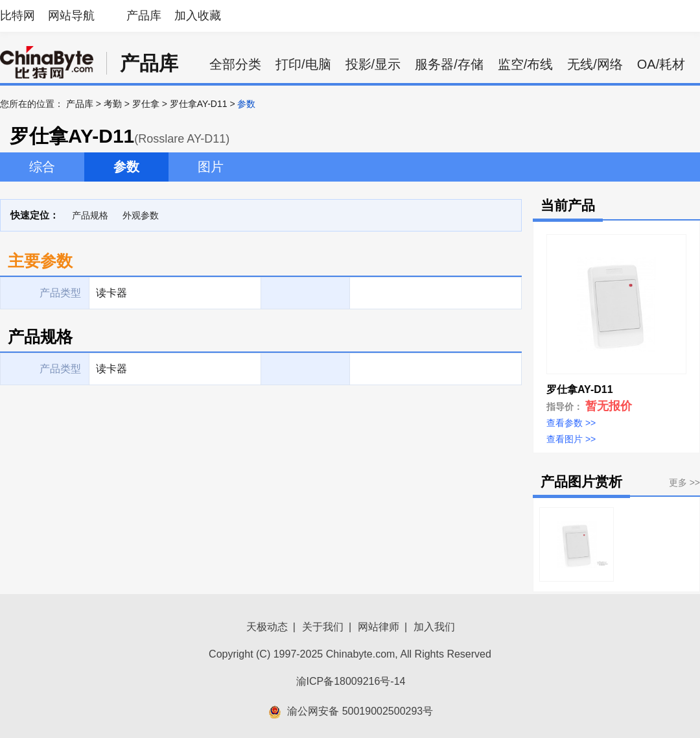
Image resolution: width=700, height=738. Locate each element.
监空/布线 (526, 64)
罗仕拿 (146, 104)
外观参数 (141, 215)
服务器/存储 (449, 64)
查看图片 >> (571, 439)
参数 (126, 167)
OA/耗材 (661, 64)
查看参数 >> (571, 423)
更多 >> (684, 482)
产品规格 (90, 215)
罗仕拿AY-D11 (199, 104)
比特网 (17, 16)
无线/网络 (595, 64)
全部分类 (235, 64)
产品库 (144, 16)
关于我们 (323, 627)
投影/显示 (373, 64)
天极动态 (267, 627)
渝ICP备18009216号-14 (351, 681)
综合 (42, 167)
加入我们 (434, 627)
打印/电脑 (303, 64)
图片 (211, 167)
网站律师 (379, 627)
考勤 (113, 104)
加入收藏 (198, 16)
